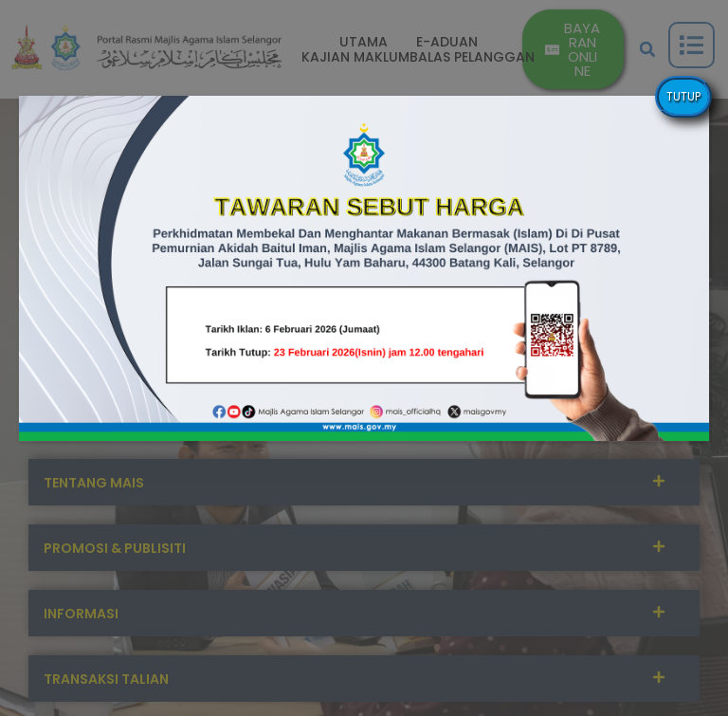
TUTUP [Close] (683, 96)
